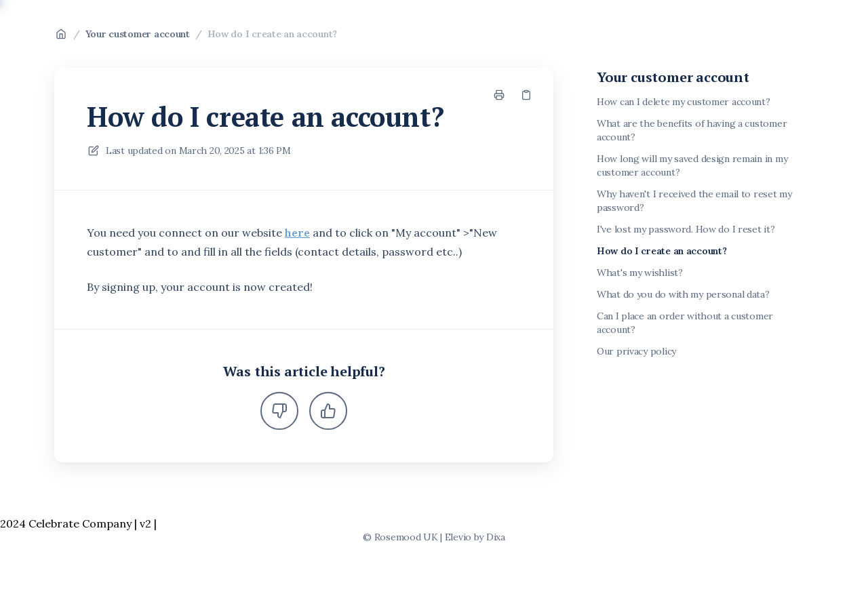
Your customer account (138, 34)
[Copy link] (526, 95)
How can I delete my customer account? (684, 102)
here (297, 233)
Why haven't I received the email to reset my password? (694, 201)
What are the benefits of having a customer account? (692, 130)
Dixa (496, 537)
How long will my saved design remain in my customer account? (692, 165)
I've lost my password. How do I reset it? (686, 229)
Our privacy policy (636, 351)
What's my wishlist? (640, 273)
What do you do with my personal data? (683, 294)
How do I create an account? (272, 34)
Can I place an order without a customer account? (685, 323)
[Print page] (499, 95)
